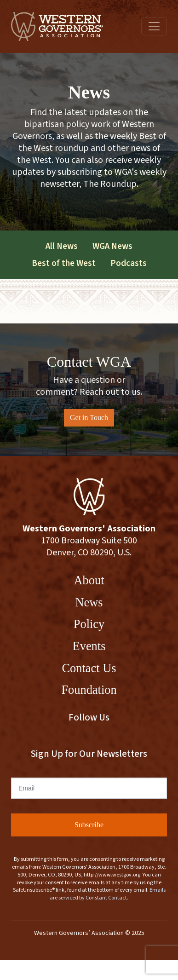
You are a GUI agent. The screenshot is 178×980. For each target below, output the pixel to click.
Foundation (89, 690)
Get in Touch (89, 418)
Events (89, 646)
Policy (89, 624)
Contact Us (89, 668)
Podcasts (129, 263)
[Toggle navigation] (154, 26)
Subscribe (89, 825)
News (89, 602)
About (89, 580)
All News (62, 246)
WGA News (112, 246)
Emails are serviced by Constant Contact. (108, 894)
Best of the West (64, 263)
